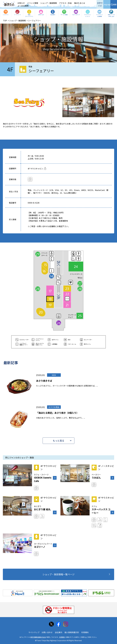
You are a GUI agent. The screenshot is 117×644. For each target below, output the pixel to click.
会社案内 (58, 632)
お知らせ (21, 3)
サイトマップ (34, 632)
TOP (5, 20)
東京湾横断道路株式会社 (38, 637)
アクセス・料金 (65, 3)
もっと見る (58, 441)
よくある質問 (23, 6)
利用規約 (85, 632)
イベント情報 (33, 3)
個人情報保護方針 (72, 632)
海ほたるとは (80, 3)
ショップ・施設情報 (49, 3)
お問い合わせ (47, 632)
